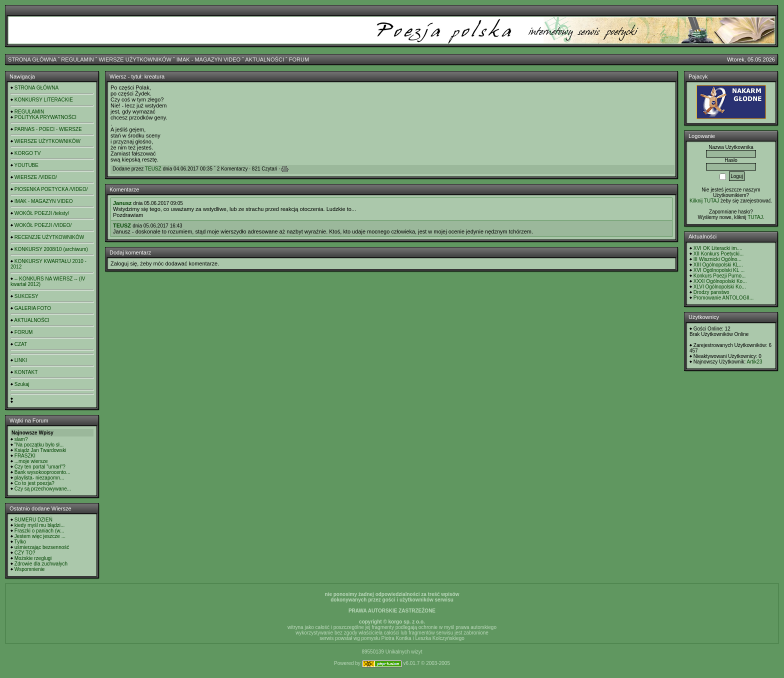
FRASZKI (25, 456)
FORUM (299, 59)
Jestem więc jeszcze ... (40, 536)
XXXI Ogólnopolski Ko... (720, 281)
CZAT (21, 344)
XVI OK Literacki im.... (718, 248)
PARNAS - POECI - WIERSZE (48, 129)
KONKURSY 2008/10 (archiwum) (51, 249)
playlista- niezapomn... (39, 478)
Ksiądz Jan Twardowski (40, 450)
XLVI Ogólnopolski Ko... (720, 287)
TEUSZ (153, 169)
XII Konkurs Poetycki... (719, 254)
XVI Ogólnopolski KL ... (719, 270)
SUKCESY (26, 296)
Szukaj (22, 384)
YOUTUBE (26, 165)
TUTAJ (755, 217)
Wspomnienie (30, 569)
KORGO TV (28, 153)
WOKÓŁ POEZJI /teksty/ (42, 213)
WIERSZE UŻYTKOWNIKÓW (135, 59)
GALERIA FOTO (33, 308)
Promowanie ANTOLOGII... (723, 298)
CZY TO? (25, 553)
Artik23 (754, 362)
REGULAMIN (77, 59)
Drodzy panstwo (711, 292)
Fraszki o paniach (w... (39, 531)
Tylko (20, 542)
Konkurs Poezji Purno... (720, 276)
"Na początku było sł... (39, 445)
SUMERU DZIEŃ (33, 520)
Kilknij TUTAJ (704, 201)
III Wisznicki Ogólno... (717, 259)
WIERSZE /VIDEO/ (36, 177)
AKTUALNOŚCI (264, 59)
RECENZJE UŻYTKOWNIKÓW (49, 237)
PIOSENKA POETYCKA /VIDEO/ (51, 189)
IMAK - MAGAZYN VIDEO (208, 59)
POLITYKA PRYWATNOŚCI (45, 117)
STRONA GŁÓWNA (32, 59)
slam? (21, 439)
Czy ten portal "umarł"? (40, 467)
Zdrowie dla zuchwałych (41, 564)
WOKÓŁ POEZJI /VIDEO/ (43, 225)
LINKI (21, 360)
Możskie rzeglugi (33, 558)
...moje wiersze (31, 461)
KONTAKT (26, 372)
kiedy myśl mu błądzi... (40, 525)
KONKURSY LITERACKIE (44, 100)
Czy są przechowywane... (43, 489)
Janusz (122, 203)
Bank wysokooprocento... (42, 472)
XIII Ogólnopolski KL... (718, 265)
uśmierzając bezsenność (42, 547)
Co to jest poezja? (34, 483)
